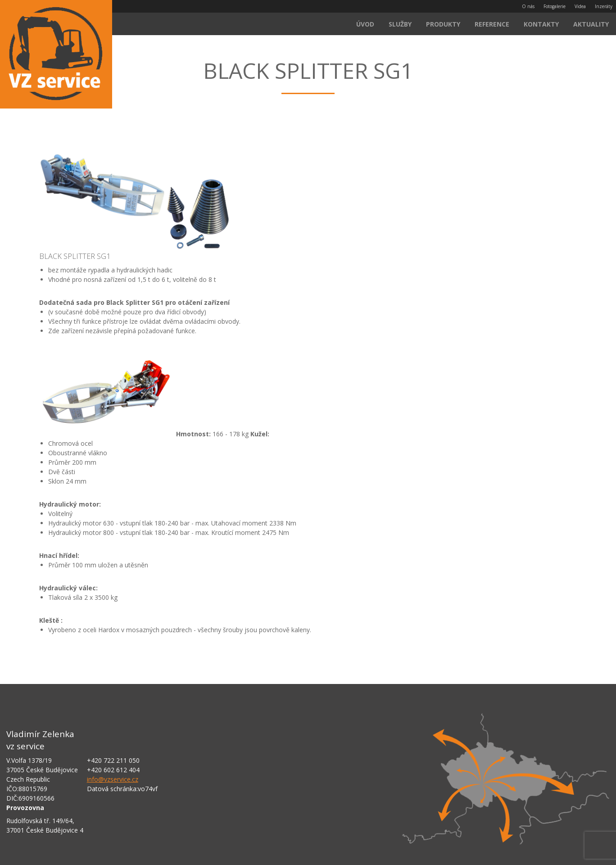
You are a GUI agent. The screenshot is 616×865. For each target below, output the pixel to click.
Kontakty (541, 24)
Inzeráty (604, 6)
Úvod (365, 24)
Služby (400, 24)
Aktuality (591, 24)
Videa (580, 6)
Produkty (443, 24)
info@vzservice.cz (113, 779)
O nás (528, 6)
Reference (492, 24)
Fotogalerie (555, 6)
